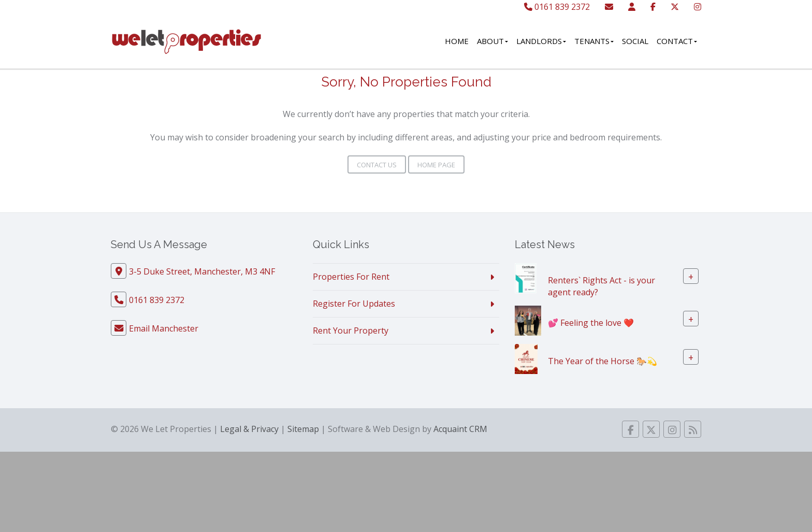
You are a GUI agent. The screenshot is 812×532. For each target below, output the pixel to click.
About (492, 41)
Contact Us (377, 165)
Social (635, 41)
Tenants (594, 41)
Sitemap (303, 429)
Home (457, 41)
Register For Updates (354, 304)
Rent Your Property (351, 330)
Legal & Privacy (249, 429)
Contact (677, 41)
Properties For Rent (351, 277)
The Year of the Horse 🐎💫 (603, 361)
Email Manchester (164, 328)
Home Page (436, 165)
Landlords (541, 41)
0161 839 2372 (557, 7)
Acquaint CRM (460, 429)
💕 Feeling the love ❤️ (591, 322)
